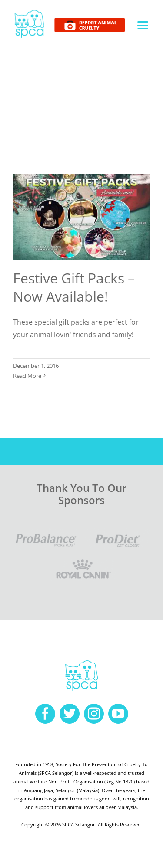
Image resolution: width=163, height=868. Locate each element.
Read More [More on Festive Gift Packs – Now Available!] (27, 376)
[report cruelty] (90, 21)
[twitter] (70, 714)
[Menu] (143, 25)
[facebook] (45, 714)
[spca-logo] (29, 12)
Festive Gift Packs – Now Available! (74, 287)
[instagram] (94, 714)
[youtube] (118, 714)
